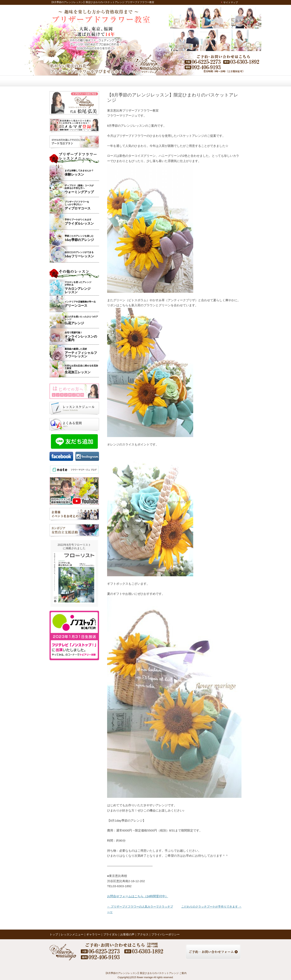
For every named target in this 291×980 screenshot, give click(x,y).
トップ (61, 81)
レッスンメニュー (88, 81)
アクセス (211, 81)
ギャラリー (113, 81)
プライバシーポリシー (166, 934)
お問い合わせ (231, 81)
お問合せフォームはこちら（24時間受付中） (138, 896)
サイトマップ (231, 2)
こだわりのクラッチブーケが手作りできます (211, 907)
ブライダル (133, 81)
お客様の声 (152, 81)
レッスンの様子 (172, 81)
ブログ (192, 81)
